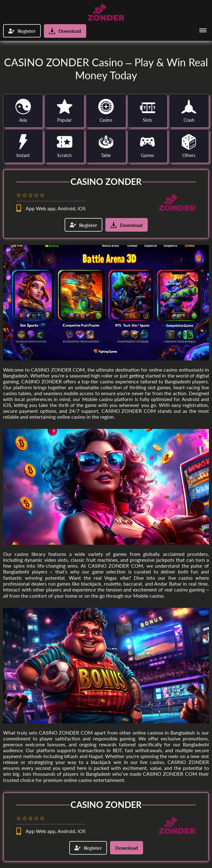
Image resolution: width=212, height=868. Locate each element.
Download (65, 31)
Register (22, 31)
